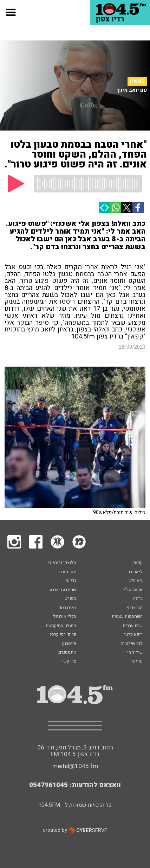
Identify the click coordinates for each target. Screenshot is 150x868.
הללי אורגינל (65, 617)
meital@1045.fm (75, 766)
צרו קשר (69, 661)
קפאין (137, 81)
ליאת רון (135, 572)
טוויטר (137, 661)
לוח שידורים (132, 644)
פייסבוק (69, 644)
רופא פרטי (133, 635)
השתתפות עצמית (127, 617)
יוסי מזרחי (67, 572)
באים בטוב (67, 608)
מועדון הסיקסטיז (61, 626)
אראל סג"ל (133, 590)
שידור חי (135, 653)
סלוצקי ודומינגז (62, 563)
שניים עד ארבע (63, 590)
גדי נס (71, 581)
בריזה (138, 599)
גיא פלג (136, 581)
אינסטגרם (67, 653)
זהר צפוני (135, 608)
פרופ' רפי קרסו (63, 635)
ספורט (70, 599)
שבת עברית (133, 626)
